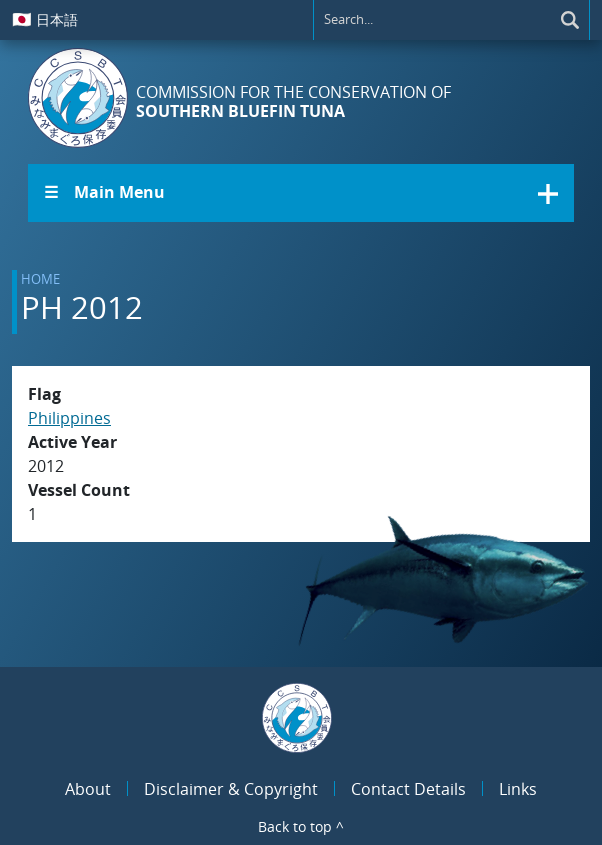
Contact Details (408, 789)
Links (518, 789)
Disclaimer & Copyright (231, 789)
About (88, 789)
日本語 (45, 19)
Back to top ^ (301, 826)
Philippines (69, 418)
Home (40, 279)
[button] (301, 193)
